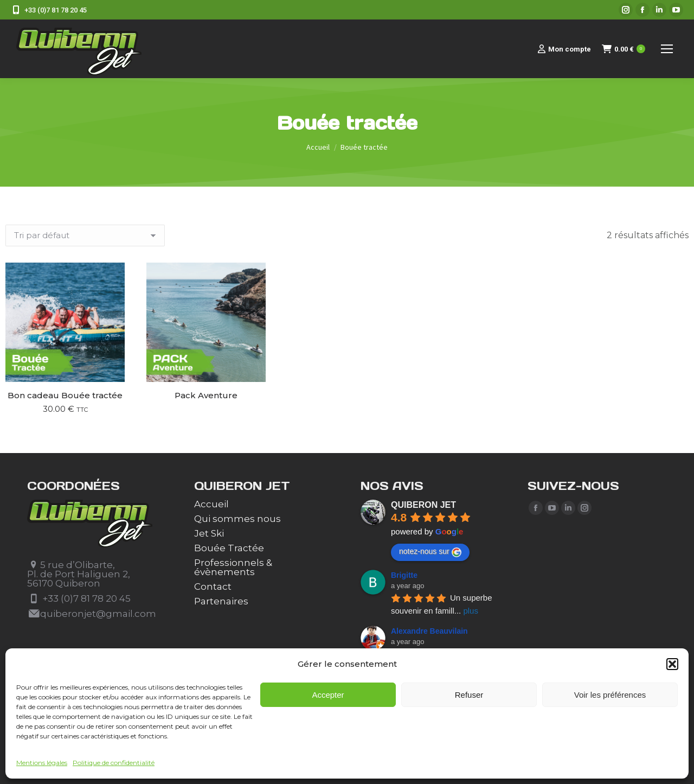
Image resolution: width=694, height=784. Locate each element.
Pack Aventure (206, 395)
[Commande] (85, 235)
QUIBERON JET (423, 505)
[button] (672, 664)
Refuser (469, 695)
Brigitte (404, 575)
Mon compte (564, 49)
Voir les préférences (610, 695)
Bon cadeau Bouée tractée (65, 395)
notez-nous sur (430, 552)
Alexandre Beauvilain (429, 631)
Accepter (328, 695)
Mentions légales (42, 763)
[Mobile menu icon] (667, 49)
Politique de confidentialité (114, 763)
